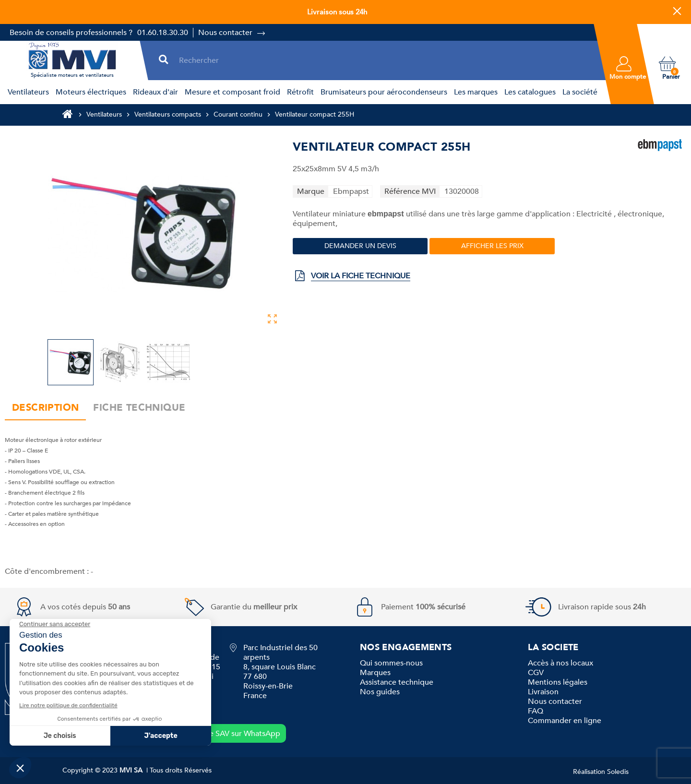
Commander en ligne (565, 721)
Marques (375, 673)
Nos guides (380, 692)
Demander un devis (360, 246)
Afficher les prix (492, 246)
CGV (536, 673)
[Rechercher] (385, 60)
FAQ (536, 711)
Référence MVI (410, 191)
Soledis (618, 772)
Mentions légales (558, 682)
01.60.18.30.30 (163, 33)
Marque (311, 191)
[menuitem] (27, 92)
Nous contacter (225, 33)
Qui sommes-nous (391, 663)
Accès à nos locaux (560, 663)
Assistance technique (397, 682)
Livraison (543, 692)
